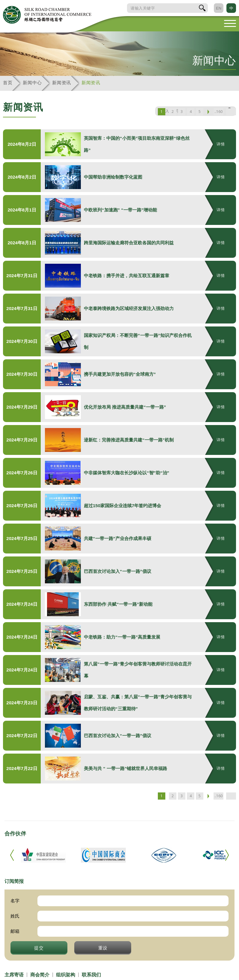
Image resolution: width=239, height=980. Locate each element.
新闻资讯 (62, 83)
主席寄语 (14, 975)
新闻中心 (32, 83)
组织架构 (66, 975)
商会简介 (40, 975)
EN (219, 8)
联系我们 (91, 975)
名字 (15, 901)
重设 (103, 948)
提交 (39, 948)
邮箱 (15, 931)
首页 (8, 83)
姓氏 (15, 916)
